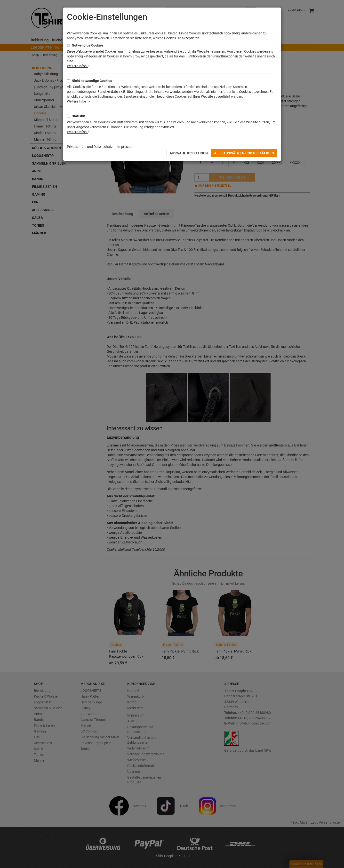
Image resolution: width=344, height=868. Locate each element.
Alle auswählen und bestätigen (244, 153)
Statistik (78, 116)
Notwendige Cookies (88, 45)
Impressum (126, 147)
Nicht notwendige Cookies (92, 81)
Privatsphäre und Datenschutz (90, 147)
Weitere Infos (79, 66)
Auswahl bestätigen (189, 153)
